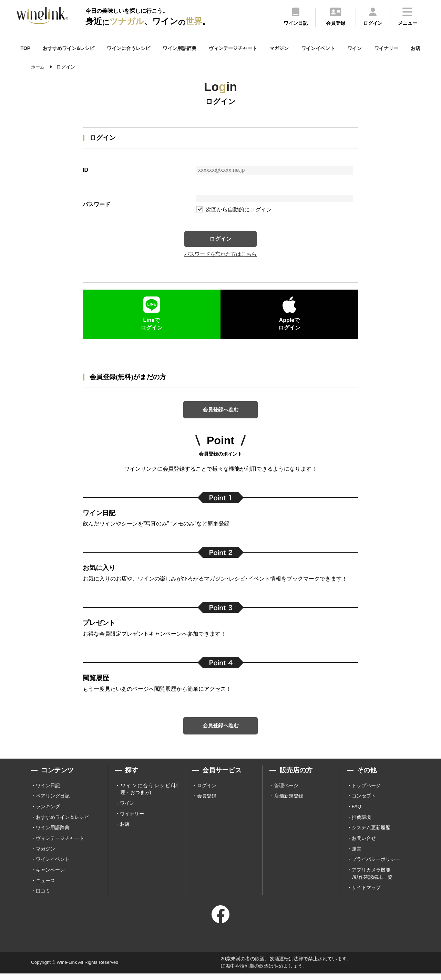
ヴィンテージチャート (233, 48)
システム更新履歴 (371, 833)
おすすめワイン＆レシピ (62, 823)
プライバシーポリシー (376, 865)
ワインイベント (318, 48)
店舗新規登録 (289, 801)
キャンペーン (50, 876)
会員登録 (207, 801)
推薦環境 (361, 823)
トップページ (366, 791)
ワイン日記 (48, 791)
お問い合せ (364, 844)
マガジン (279, 48)
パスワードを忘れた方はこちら (220, 256)
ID (85, 170)
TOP (26, 48)
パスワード (96, 204)
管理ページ (286, 791)
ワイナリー (386, 48)
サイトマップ (366, 894)
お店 (416, 48)
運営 (357, 855)
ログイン (220, 239)
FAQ (357, 812)
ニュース (45, 887)
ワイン (355, 48)
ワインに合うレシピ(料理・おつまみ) (149, 794)
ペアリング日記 (53, 801)
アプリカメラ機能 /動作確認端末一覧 (372, 880)
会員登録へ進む (220, 412)
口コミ (43, 898)
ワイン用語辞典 (180, 48)
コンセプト (364, 801)
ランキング (48, 812)
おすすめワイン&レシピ (69, 48)
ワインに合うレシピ (129, 48)
